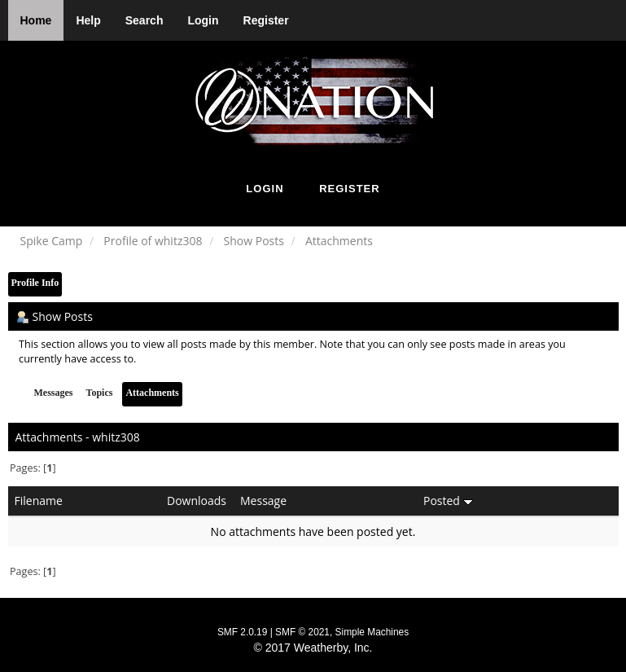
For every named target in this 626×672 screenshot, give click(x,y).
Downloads (197, 501)
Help (88, 20)
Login (203, 20)
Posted (448, 501)
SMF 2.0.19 (242, 632)
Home (36, 20)
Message (263, 501)
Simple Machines (372, 632)
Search (144, 20)
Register (266, 20)
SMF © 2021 (302, 632)
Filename (39, 501)
